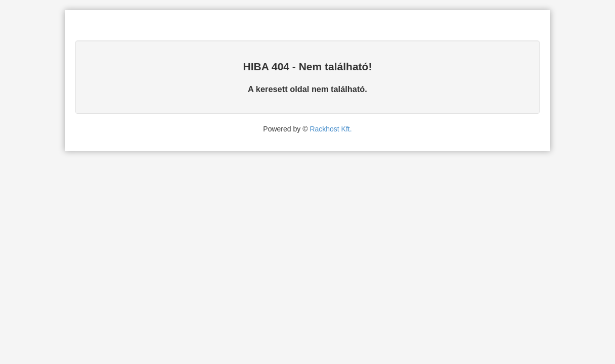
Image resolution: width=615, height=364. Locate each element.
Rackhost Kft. (331, 129)
